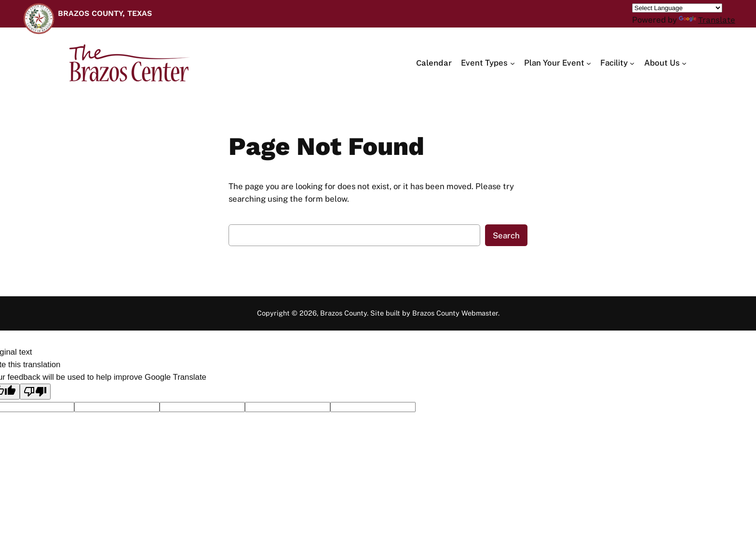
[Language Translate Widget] (677, 8)
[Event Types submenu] (488, 63)
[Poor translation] (35, 392)
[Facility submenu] (617, 63)
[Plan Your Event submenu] (558, 63)
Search (506, 235)
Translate (707, 20)
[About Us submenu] (665, 63)
